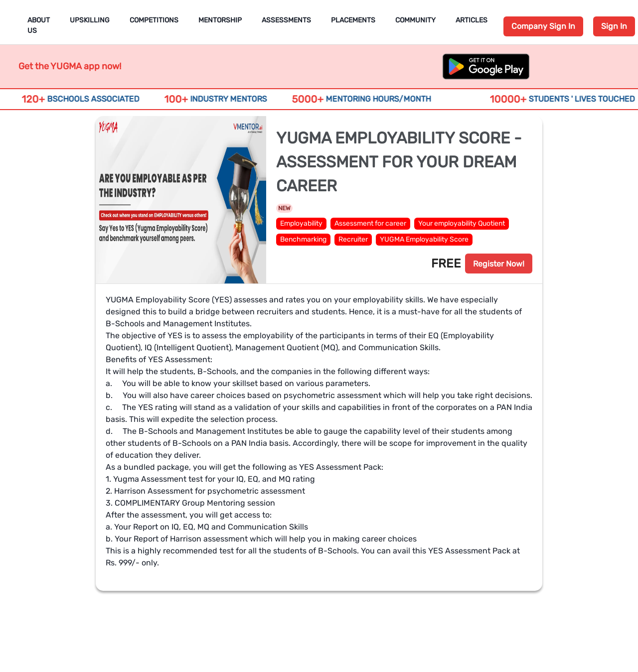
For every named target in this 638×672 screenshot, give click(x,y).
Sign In (614, 26)
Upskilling (90, 20)
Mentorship (220, 20)
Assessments (286, 20)
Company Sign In (543, 26)
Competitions (154, 20)
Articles (472, 20)
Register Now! (499, 264)
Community (415, 20)
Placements (353, 20)
